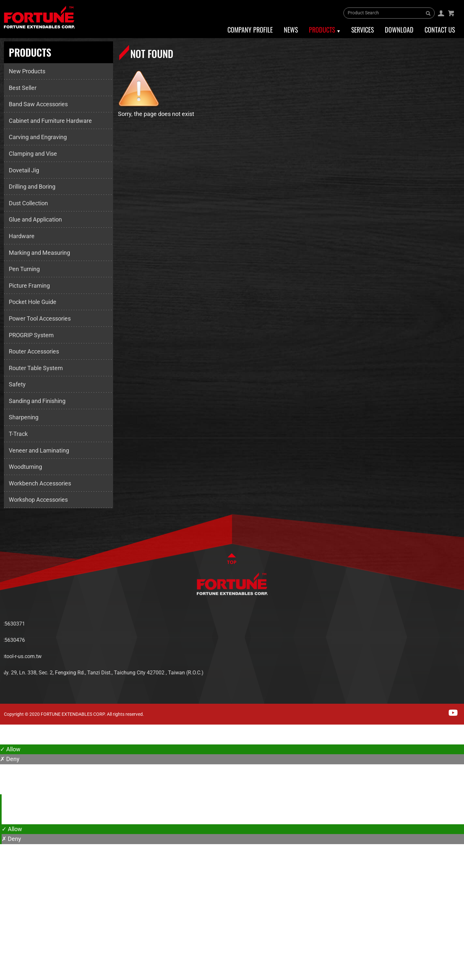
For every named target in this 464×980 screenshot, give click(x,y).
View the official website (65, 819)
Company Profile (250, 30)
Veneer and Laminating (39, 450)
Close (7, 729)
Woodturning (25, 467)
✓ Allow (10, 749)
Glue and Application (35, 219)
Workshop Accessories (38, 500)
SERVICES (412, 653)
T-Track (18, 434)
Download (399, 30)
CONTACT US (415, 663)
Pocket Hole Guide (33, 302)
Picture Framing (29, 286)
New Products (27, 71)
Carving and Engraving (38, 137)
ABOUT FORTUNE (420, 624)
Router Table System (36, 368)
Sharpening (24, 417)
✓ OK (209, 975)
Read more (16, 819)
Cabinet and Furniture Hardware (50, 121)
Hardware (22, 236)
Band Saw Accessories (38, 104)
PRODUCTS (413, 643)
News (291, 30)
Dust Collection (28, 203)
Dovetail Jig (24, 170)
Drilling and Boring (32, 187)
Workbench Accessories (40, 483)
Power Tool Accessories (40, 318)
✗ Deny (10, 759)
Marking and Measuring (39, 253)
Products (322, 30)
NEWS (407, 634)
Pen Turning (24, 269)
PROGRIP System (31, 335)
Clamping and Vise (33, 154)
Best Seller (23, 88)
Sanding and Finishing (37, 401)
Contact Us (440, 30)
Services (362, 30)
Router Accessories (34, 351)
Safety (17, 384)
